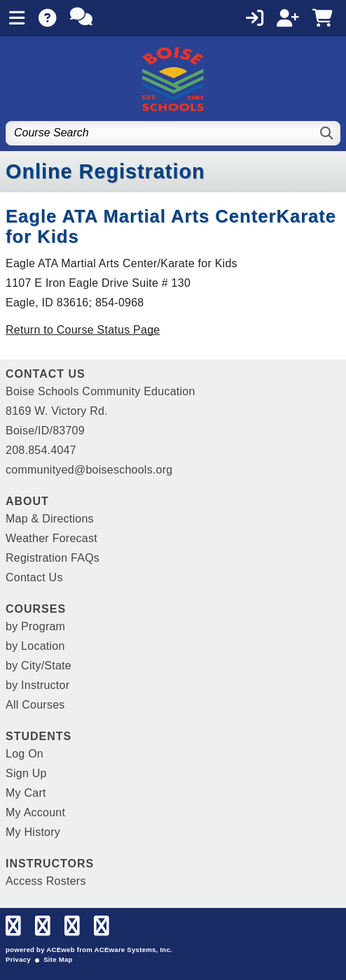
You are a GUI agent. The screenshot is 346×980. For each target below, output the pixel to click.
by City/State (39, 666)
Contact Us (34, 577)
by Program (35, 626)
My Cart (26, 793)
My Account (35, 812)
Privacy (18, 959)
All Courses (35, 705)
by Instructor (37, 685)
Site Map (58, 959)
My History (33, 832)
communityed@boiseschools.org (89, 470)
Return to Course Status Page (83, 330)
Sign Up (26, 773)
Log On (25, 754)
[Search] (327, 133)
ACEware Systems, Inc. (133, 950)
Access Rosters (46, 881)
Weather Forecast (51, 538)
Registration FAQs (53, 558)
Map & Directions (50, 519)
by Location (35, 646)
